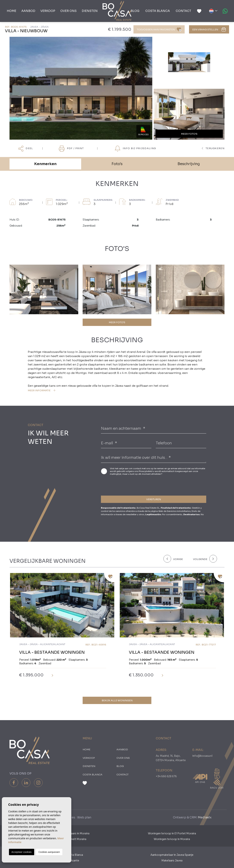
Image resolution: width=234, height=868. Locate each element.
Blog (135, 11)
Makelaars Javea (172, 860)
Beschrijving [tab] (189, 164)
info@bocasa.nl (202, 756)
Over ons (68, 11)
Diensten (90, 11)
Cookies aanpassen (49, 852)
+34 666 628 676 (166, 776)
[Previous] (176, 559)
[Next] (204, 559)
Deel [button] (26, 149)
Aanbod (28, 11)
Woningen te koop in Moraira (172, 839)
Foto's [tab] (117, 164)
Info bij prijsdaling (135, 149)
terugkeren (213, 148)
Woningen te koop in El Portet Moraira (172, 833)
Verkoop (48, 11)
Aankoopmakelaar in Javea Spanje (172, 855)
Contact (183, 11)
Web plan (84, 817)
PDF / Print (71, 149)
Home (12, 11)
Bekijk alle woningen (117, 700)
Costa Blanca (158, 11)
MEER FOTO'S (117, 322)
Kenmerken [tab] (45, 164)
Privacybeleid (146, 471)
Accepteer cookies (22, 852)
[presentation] (120, 485)
